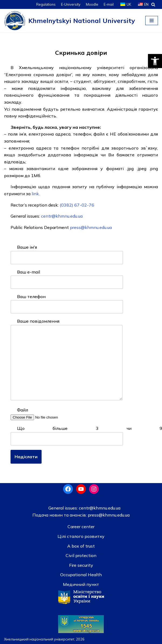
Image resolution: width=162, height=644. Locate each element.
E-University (71, 4)
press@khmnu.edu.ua (91, 227)
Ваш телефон (67, 302)
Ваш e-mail (67, 277)
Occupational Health (81, 575)
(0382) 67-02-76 (77, 205)
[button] (155, 61)
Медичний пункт (81, 584)
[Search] (153, 4)
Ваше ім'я (67, 252)
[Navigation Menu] (152, 21)
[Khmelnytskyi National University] (70, 21)
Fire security (81, 565)
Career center (81, 527)
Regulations (46, 4)
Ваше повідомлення (67, 360)
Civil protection (81, 555)
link (35, 194)
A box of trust (81, 546)
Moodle (92, 4)
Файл (45, 413)
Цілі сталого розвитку (81, 536)
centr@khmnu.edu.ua (61, 216)
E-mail (109, 4)
